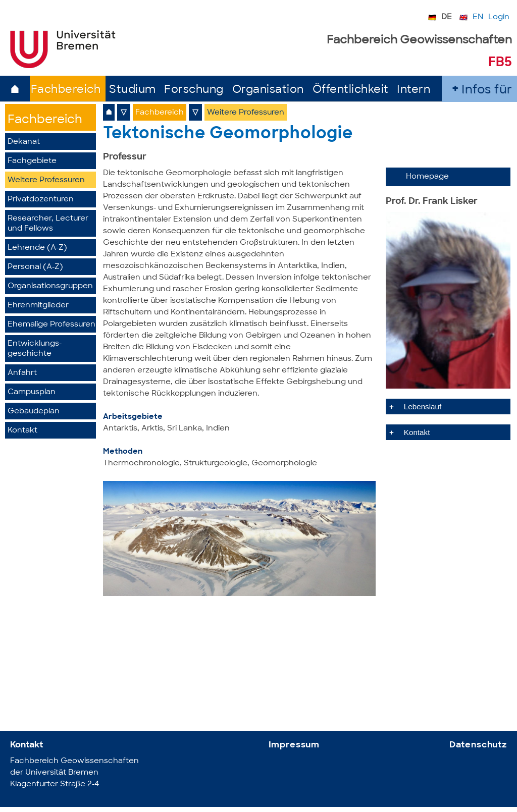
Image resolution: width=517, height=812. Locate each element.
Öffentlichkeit (351, 90)
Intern (413, 90)
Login (499, 17)
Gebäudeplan (34, 412)
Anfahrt (22, 373)
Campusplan (32, 392)
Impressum (294, 745)
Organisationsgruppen (50, 286)
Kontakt (22, 431)
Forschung (194, 90)
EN (478, 17)
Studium (133, 90)
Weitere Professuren (46, 180)
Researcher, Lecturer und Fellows (48, 224)
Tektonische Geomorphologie (228, 134)
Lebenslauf (423, 407)
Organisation (268, 90)
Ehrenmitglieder (38, 306)
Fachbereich (66, 90)
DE (447, 17)
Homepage (427, 177)
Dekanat (24, 142)
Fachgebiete (32, 161)
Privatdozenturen (41, 200)
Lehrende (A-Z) (37, 248)
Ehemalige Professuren (51, 325)
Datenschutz (478, 745)
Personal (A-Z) (35, 267)
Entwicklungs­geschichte (35, 349)
